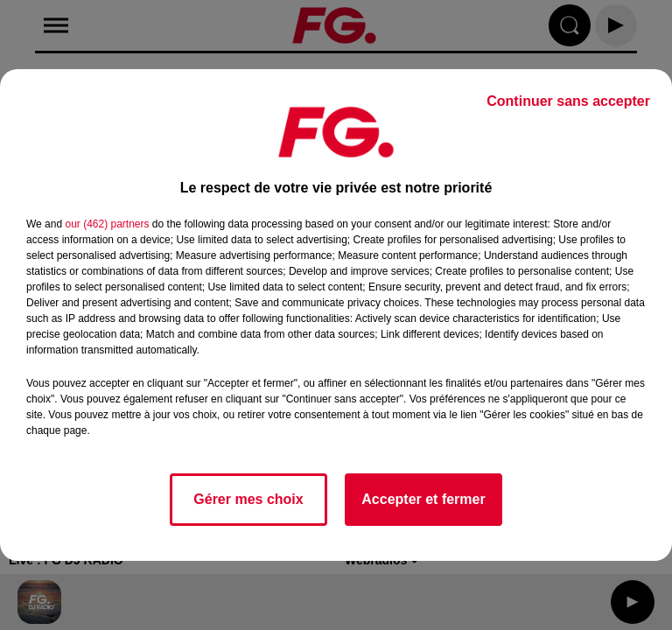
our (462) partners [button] (107, 224)
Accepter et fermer (423, 499)
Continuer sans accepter (568, 101)
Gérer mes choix (248, 499)
